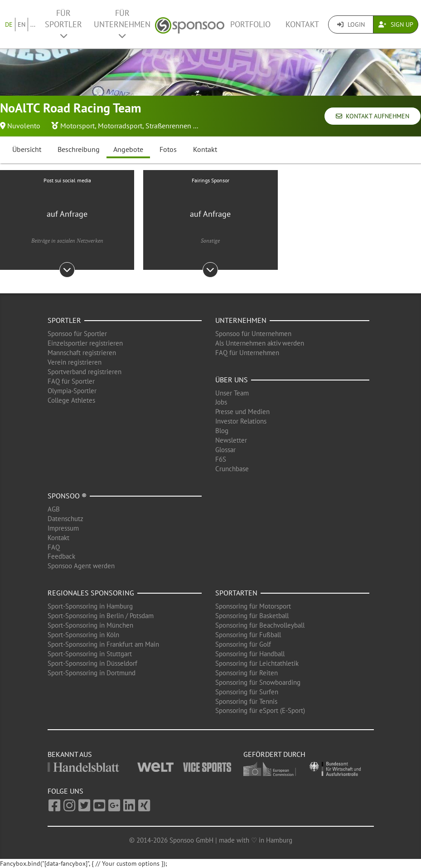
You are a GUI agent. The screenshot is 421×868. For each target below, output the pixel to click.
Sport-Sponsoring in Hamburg (90, 606)
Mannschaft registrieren (82, 353)
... (33, 24)
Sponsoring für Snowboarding (258, 682)
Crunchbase (232, 469)
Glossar (225, 450)
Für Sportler (63, 24)
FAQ (54, 547)
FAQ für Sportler (71, 381)
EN (22, 24)
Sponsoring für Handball (250, 654)
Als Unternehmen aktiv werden (260, 343)
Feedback (61, 556)
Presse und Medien (242, 412)
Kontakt (302, 24)
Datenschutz (65, 519)
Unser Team (232, 393)
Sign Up (396, 24)
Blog (222, 431)
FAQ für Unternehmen (247, 353)
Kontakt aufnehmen (373, 116)
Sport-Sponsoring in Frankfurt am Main (103, 644)
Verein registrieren (75, 362)
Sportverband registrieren (85, 372)
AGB (54, 509)
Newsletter (231, 440)
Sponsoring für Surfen (247, 692)
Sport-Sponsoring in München (90, 625)
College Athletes (71, 400)
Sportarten (236, 593)
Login (351, 24)
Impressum (63, 528)
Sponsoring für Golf (243, 644)
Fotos (168, 149)
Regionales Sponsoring (91, 593)
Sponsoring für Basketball (252, 616)
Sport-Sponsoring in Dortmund (92, 673)
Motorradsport (120, 126)
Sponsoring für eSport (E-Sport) (260, 710)
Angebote (128, 149)
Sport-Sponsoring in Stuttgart (90, 654)
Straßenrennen (168, 126)
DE (9, 24)
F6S (221, 459)
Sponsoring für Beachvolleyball (260, 625)
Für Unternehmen (122, 24)
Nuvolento (24, 126)
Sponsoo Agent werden (81, 566)
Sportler (64, 320)
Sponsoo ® (67, 496)
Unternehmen (241, 320)
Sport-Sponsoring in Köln (83, 635)
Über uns (232, 380)
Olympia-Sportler (72, 391)
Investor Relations (241, 421)
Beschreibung (79, 149)
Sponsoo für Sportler (77, 334)
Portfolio (250, 24)
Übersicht (27, 149)
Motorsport (77, 126)
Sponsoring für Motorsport (253, 606)
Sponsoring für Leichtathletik (257, 663)
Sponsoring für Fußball (248, 635)
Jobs (221, 402)
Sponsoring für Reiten (247, 673)
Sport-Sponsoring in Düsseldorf (92, 663)
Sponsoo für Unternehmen (253, 334)
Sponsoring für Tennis (246, 701)
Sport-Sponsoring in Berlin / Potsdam (101, 616)
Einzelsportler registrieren (85, 343)
